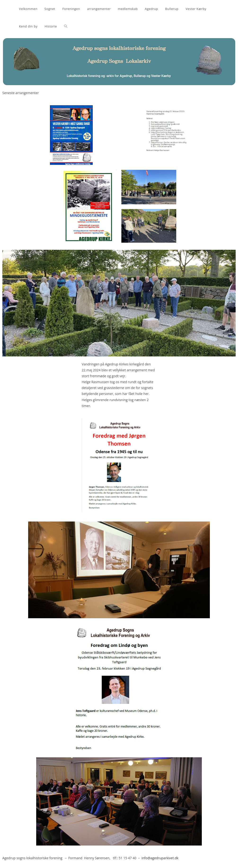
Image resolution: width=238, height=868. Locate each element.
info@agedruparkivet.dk (160, 858)
